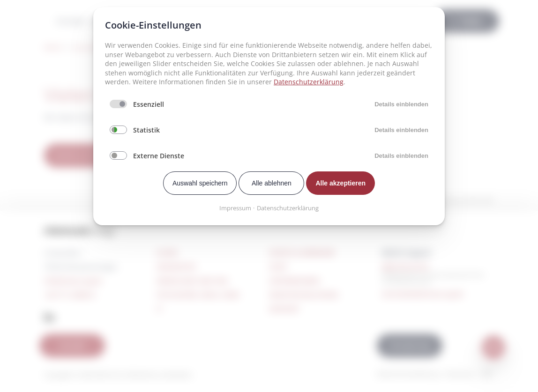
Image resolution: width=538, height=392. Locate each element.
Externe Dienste (159, 156)
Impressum (235, 208)
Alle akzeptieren (340, 183)
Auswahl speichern (200, 183)
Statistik (146, 130)
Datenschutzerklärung (309, 82)
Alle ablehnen (272, 183)
